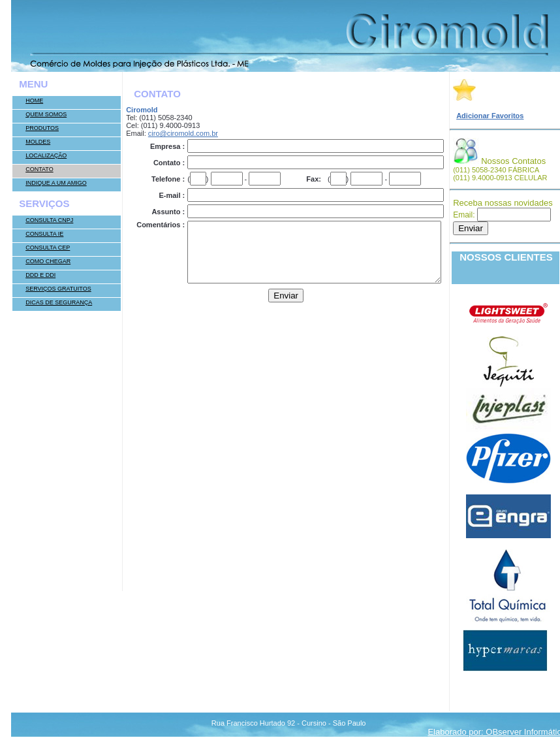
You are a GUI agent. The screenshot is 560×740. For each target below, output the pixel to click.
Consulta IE (44, 234)
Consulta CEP (48, 248)
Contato (39, 169)
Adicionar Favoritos (490, 116)
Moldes (38, 142)
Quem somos (46, 114)
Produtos (42, 128)
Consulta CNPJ (49, 220)
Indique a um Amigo (56, 183)
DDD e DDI (40, 275)
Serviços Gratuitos (58, 289)
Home (34, 101)
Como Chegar (48, 261)
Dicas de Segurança (59, 302)
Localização (46, 155)
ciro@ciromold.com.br (183, 133)
